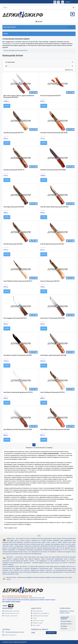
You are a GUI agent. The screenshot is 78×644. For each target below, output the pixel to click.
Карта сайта (36, 625)
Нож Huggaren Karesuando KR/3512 (15, 318)
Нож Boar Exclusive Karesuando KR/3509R (54, 133)
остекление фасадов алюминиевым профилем (16, 39)
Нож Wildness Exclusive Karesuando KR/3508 (55, 429)
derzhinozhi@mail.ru (10, 635)
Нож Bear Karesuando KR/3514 (13, 133)
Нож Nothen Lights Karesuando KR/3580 (53, 355)
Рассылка (64, 629)
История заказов (66, 624)
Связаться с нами (38, 621)
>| (44, 445)
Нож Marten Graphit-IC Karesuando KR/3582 (18, 355)
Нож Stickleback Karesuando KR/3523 (53, 392)
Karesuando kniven (22, 50)
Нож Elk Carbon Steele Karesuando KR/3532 (54, 207)
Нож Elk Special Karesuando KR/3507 (52, 244)
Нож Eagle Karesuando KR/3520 (14, 207)
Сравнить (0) (69, 70)
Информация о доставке (12, 611)
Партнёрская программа (40, 616)
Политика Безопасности (12, 613)
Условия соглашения (11, 616)
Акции (35, 618)
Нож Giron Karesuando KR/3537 (51, 96)
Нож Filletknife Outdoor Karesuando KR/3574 (18, 281)
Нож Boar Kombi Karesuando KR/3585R (53, 170)
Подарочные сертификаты (41, 613)
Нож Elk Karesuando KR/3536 (13, 244)
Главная (6, 50)
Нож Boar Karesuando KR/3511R (14, 170)
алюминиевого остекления (11, 44)
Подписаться (51, 633)
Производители (13, 50)
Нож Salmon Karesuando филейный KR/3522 (18, 392)
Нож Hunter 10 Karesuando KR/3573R (52, 318)
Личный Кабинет (66, 621)
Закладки (64, 626)
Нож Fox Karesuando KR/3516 (50, 281)
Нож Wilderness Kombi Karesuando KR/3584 (18, 429)
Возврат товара (38, 623)
